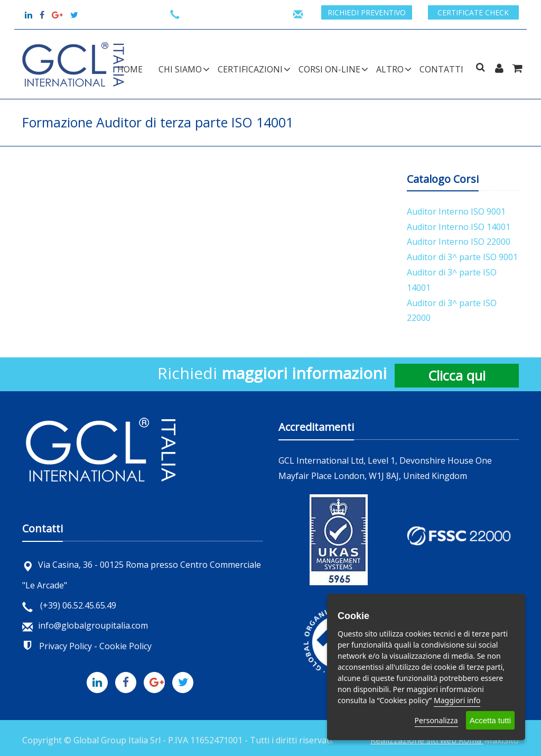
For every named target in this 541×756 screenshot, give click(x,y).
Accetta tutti (490, 720)
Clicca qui (457, 375)
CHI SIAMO (180, 69)
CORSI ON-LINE (329, 69)
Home (130, 69)
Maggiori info (457, 700)
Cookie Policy (125, 646)
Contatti (441, 69)
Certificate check (473, 12)
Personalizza (436, 720)
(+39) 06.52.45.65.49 (69, 605)
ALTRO (390, 69)
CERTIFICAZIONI (250, 69)
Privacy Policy (66, 646)
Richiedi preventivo (367, 12)
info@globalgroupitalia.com (85, 625)
